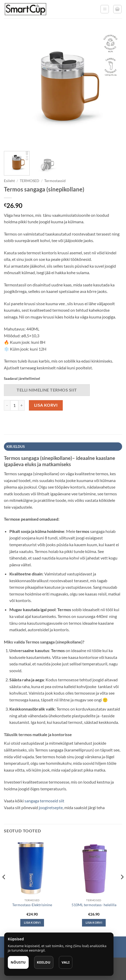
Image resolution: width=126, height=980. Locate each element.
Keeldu (44, 962)
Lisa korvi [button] (32, 922)
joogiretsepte (51, 807)
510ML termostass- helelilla (94, 905)
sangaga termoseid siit (44, 801)
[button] (105, 9)
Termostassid (55, 181)
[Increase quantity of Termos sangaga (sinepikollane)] (22, 405)
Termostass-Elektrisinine (32, 905)
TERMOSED (30, 181)
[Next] (122, 887)
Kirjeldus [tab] (16, 447)
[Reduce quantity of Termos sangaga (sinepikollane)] (7, 405)
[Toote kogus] (14, 405)
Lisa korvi (46, 405)
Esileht (9, 181)
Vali (66, 962)
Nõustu (18, 962)
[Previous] (4, 887)
